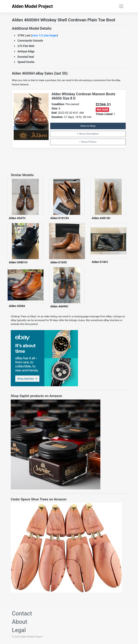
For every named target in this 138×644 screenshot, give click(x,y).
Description (92, 134)
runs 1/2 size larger (44, 35)
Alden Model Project (32, 6)
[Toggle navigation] (121, 6)
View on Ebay (88, 126)
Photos (92, 142)
